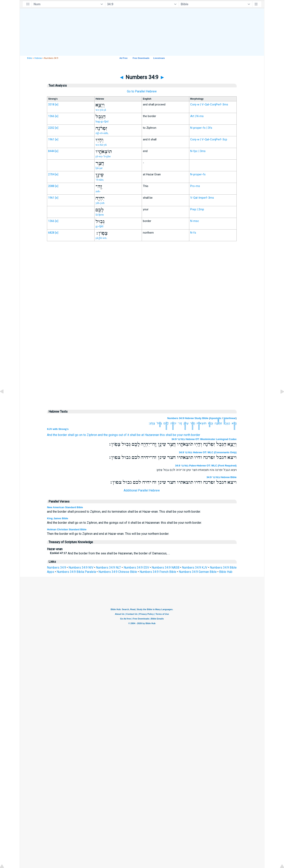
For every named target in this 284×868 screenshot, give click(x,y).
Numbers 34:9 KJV (195, 568)
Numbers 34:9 (56, 568)
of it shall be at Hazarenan (141, 435)
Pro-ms (195, 186)
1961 (51, 139)
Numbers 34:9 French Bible (158, 572)
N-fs (193, 233)
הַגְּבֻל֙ (227, 423)
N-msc (195, 221)
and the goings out (110, 435)
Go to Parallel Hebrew (142, 91)
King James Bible (57, 518)
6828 (51, 233)
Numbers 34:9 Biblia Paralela (76, 572)
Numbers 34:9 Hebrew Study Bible (188, 418)
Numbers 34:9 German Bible (198, 572)
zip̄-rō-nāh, (102, 133)
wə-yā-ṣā (101, 110)
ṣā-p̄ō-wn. (101, 238)
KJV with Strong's (58, 429)
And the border (57, 435)
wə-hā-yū (101, 145)
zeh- (98, 191)
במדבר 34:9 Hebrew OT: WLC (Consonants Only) (208, 452)
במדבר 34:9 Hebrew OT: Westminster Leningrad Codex (204, 439)
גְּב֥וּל (159, 423)
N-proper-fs (198, 174)
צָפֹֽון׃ (152, 423)
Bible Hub (226, 572)
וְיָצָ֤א (234, 423)
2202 (51, 128)
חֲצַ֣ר (193, 423)
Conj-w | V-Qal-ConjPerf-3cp (209, 139)
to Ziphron (90, 435)
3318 (51, 104)
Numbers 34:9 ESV (136, 568)
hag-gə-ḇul (102, 121)
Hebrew (38, 58)
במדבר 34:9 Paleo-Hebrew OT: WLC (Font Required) (206, 466)
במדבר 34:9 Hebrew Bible (222, 477)
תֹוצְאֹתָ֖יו (202, 423)
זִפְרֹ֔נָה (218, 423)
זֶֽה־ (180, 423)
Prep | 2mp (197, 209)
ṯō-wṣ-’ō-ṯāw (103, 156)
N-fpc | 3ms (198, 151)
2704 (51, 174)
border (196, 435)
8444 (51, 151)
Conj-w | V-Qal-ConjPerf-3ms (209, 104)
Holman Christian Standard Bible (67, 529)
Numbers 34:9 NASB (165, 568)
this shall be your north (175, 435)
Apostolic (216, 418)
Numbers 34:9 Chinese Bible (118, 572)
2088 (51, 186)
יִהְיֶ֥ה (173, 423)
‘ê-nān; (100, 180)
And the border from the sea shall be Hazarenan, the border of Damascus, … (110, 553)
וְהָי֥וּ (211, 423)
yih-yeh (100, 203)
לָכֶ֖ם (166, 423)
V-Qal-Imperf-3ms (202, 198)
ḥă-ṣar (99, 168)
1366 (51, 116)
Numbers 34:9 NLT (108, 568)
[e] (57, 104)
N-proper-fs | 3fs (201, 128)
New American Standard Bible (65, 507)
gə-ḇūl (99, 226)
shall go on (75, 435)
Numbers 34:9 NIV (81, 568)
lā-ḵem (100, 215)
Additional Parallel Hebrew (142, 490)
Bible (30, 58)
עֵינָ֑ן (186, 423)
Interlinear (230, 418)
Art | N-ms (197, 116)
